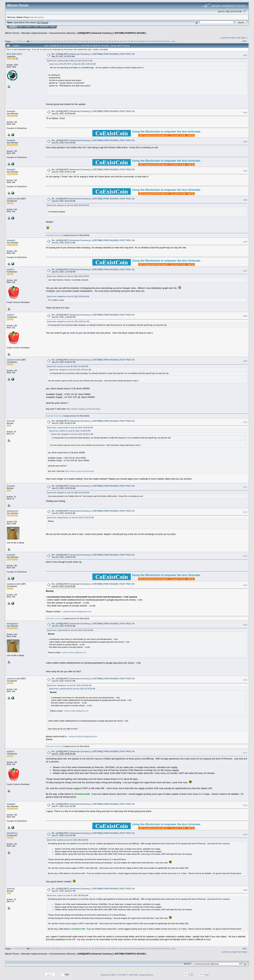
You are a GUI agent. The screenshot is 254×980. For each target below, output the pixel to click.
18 (54, 41)
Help (21, 27)
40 (115, 41)
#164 (245, 171)
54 (154, 41)
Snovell (11, 421)
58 (166, 41)
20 (59, 41)
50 (143, 41)
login (32, 17)
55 (157, 41)
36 (104, 41)
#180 (245, 890)
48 (138, 41)
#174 (245, 585)
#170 (245, 422)
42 (121, 41)
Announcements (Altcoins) (62, 33)
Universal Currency (54, 235)
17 (51, 41)
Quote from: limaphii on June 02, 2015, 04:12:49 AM (68, 493)
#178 (245, 805)
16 (48, 41)
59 (168, 41)
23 (67, 41)
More (53, 27)
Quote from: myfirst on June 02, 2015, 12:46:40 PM (68, 366)
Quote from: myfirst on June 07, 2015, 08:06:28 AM (68, 840)
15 (45, 41)
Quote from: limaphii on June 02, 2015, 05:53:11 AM (68, 321)
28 (82, 41)
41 (118, 41)
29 (84, 41)
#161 (245, 55)
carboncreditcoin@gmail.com (77, 611)
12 (37, 41)
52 (149, 41)
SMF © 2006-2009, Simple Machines (138, 975)
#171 (245, 487)
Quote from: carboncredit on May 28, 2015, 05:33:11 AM (70, 61)
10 (31, 41)
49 (140, 41)
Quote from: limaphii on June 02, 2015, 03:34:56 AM (68, 296)
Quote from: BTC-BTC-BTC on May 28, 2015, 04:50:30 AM (72, 64)
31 (90, 41)
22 (65, 41)
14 (42, 41)
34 (98, 41)
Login (36, 27)
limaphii (11, 111)
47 (135, 41)
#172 (245, 512)
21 (62, 41)
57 (163, 41)
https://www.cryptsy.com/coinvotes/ (83, 409)
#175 (245, 625)
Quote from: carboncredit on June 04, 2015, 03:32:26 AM (70, 630)
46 (132, 41)
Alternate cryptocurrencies (34, 33)
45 (129, 41)
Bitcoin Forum (12, 33)
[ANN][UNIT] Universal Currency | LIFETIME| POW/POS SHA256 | (112, 33)
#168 (245, 316)
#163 (245, 142)
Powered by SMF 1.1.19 (111, 975)
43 (124, 41)
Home (13, 27)
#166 (245, 242)
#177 (245, 753)
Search (28, 27)
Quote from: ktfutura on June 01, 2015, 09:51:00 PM (68, 205)
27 (79, 41)
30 (87, 41)
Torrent (45, 23)
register (40, 17)
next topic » (242, 38)
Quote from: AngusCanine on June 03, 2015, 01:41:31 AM (70, 518)
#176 (245, 680)
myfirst (10, 269)
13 (40, 41)
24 (70, 41)
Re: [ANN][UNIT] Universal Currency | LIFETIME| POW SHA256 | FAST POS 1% (93, 54)
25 (73, 41)
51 (146, 41)
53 (152, 41)
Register (44, 27)
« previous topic (228, 38)
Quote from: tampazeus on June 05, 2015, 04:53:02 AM (69, 685)
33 (96, 41)
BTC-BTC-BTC (14, 54)
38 (110, 41)
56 (160, 41)
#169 (245, 361)
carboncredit (14, 199)
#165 (245, 200)
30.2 (39, 23)
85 (173, 41)
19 (56, 41)
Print (245, 41)
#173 (245, 556)
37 (107, 41)
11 (34, 41)
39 (112, 41)
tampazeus (12, 511)
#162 (245, 113)
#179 (245, 835)
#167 (245, 271)
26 (76, 41)
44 (126, 41)
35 (101, 41)
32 (93, 41)
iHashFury (12, 833)
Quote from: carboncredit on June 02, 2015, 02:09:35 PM (70, 428)
